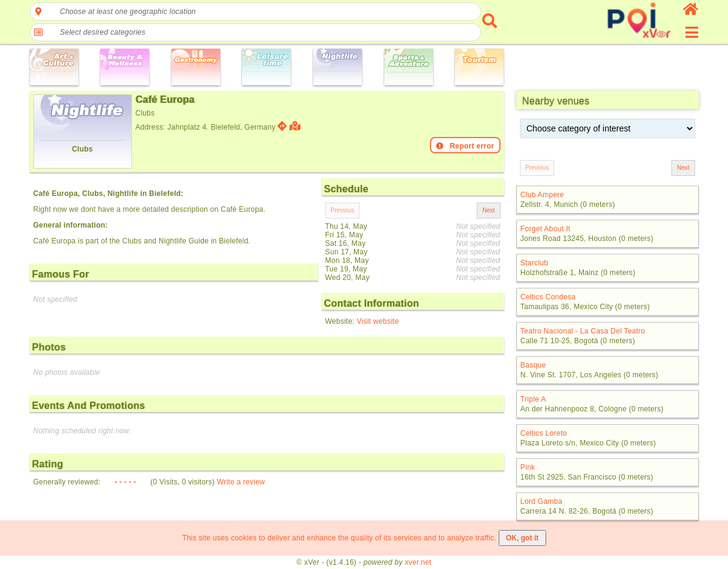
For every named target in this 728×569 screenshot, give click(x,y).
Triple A (533, 399)
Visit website (378, 321)
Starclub (535, 263)
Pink (528, 467)
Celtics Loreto (544, 433)
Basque (533, 365)
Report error (465, 146)
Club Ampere (543, 195)
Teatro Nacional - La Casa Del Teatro (583, 331)
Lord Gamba (542, 501)
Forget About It (546, 229)
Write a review (241, 482)
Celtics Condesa (548, 297)
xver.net (418, 562)
